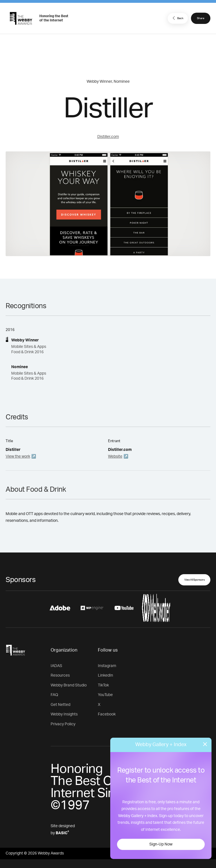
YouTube (105, 695)
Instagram (107, 666)
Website (115, 457)
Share (201, 18)
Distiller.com (108, 137)
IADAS (56, 666)
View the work (18, 457)
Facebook (107, 714)
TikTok (103, 685)
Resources (60, 675)
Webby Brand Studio (69, 685)
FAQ (54, 695)
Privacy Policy (63, 724)
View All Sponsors (194, 580)
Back (177, 18)
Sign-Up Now (161, 844)
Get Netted (60, 705)
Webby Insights (64, 714)
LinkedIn (105, 675)
